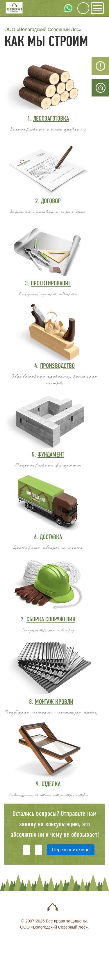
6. (48, 537)
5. (48, 454)
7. (48, 619)
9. (48, 784)
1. (48, 118)
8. (51, 702)
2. (48, 201)
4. (54, 366)
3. (48, 283)
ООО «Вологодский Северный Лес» (43, 29)
